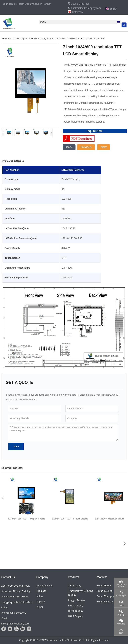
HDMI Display (76, 611)
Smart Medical (105, 591)
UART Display (75, 616)
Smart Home (104, 585)
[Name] (35, 409)
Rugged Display (76, 600)
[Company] (92, 418)
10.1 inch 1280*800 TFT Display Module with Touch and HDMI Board (26, 520)
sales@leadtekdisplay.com (87, 8)
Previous (86, 147)
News (40, 607)
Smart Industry (105, 602)
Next (103, 147)
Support (41, 602)
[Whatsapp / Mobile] (35, 418)
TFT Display (75, 585)
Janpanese (78, 12)
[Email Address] (92, 409)
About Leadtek (45, 585)
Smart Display (76, 606)
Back (69, 147)
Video (40, 596)
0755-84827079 (81, 4)
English (114, 9)
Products (41, 591)
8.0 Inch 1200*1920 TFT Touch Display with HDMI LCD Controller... (70, 520)
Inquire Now (94, 131)
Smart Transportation (109, 596)
